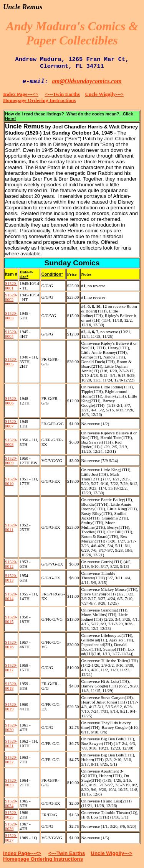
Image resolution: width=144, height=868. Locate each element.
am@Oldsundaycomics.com (87, 81)
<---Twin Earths (62, 94)
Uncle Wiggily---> (104, 94)
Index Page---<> (21, 94)
